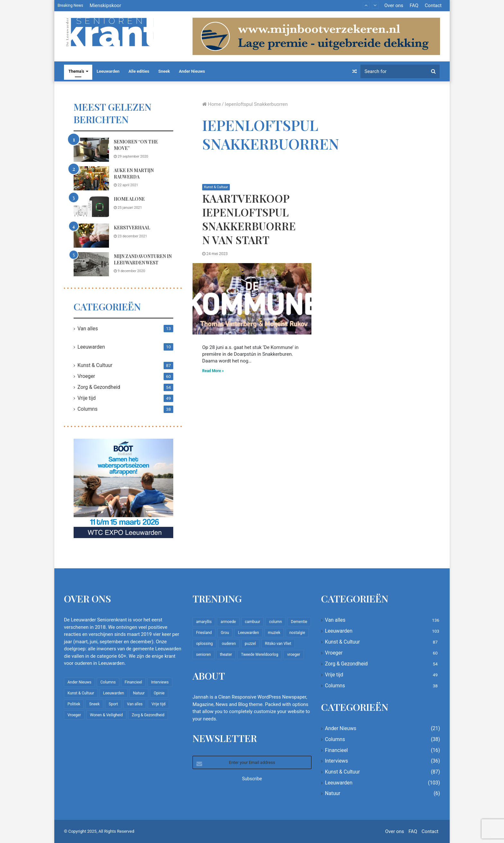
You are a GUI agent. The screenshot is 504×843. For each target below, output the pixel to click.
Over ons (394, 5)
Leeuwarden (108, 71)
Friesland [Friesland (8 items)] (204, 633)
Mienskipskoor (105, 5)
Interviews (337, 761)
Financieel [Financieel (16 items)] (133, 682)
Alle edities (139, 71)
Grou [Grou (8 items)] (225, 633)
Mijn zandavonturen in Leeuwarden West (143, 259)
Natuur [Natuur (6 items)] (139, 693)
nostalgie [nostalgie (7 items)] (297, 633)
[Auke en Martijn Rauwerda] (91, 178)
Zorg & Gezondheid (99, 387)
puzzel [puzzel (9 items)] (250, 644)
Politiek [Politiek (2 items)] (74, 704)
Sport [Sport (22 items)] (113, 704)
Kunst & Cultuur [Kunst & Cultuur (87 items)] (81, 693)
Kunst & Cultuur (216, 187)
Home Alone (129, 199)
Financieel (336, 750)
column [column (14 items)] (275, 622)
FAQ (414, 5)
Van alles (88, 329)
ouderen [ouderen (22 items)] (229, 644)
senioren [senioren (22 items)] (203, 655)
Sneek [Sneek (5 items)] (94, 704)
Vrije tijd (87, 398)
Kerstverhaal (132, 228)
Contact (433, 5)
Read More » (213, 371)
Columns (87, 409)
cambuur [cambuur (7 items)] (252, 622)
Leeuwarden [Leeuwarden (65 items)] (248, 633)
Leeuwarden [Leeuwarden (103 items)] (114, 693)
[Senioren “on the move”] (91, 150)
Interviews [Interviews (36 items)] (160, 682)
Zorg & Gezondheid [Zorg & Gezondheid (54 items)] (148, 715)
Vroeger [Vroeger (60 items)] (74, 715)
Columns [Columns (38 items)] (108, 682)
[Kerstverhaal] (91, 236)
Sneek (164, 71)
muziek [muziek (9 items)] (274, 633)
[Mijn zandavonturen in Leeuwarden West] (91, 264)
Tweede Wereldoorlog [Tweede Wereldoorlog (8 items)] (260, 655)
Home (212, 104)
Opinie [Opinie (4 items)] (159, 693)
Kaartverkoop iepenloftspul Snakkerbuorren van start (249, 219)
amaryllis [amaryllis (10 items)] (204, 622)
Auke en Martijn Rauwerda (134, 174)
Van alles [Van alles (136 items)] (135, 704)
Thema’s (76, 71)
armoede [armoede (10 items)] (228, 622)
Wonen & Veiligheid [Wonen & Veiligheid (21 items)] (106, 715)
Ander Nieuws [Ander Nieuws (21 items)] (79, 682)
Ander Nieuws (192, 71)
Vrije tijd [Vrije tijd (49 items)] (158, 704)
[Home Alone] (91, 207)
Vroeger (86, 376)
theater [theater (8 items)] (226, 655)
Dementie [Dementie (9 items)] (299, 622)
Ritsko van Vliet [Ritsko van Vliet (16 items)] (278, 644)
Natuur (333, 793)
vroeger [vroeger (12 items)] (293, 655)
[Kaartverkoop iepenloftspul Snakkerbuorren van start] (252, 299)
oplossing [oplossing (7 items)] (204, 644)
